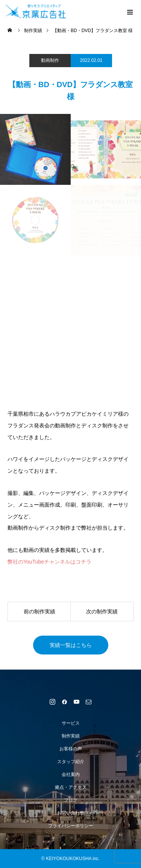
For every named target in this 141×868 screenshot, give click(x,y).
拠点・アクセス (71, 787)
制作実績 (71, 736)
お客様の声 (71, 749)
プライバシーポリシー (71, 826)
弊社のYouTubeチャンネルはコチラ (49, 562)
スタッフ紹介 (71, 762)
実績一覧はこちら (71, 645)
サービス (71, 723)
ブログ (71, 800)
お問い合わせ (71, 813)
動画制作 (50, 60)
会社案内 (71, 774)
